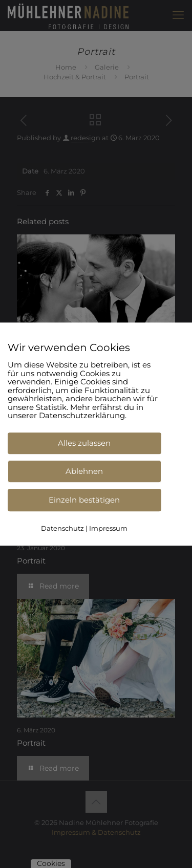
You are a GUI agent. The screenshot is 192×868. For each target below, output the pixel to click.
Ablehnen (84, 471)
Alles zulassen (84, 443)
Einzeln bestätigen (84, 500)
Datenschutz (62, 528)
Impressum (108, 528)
